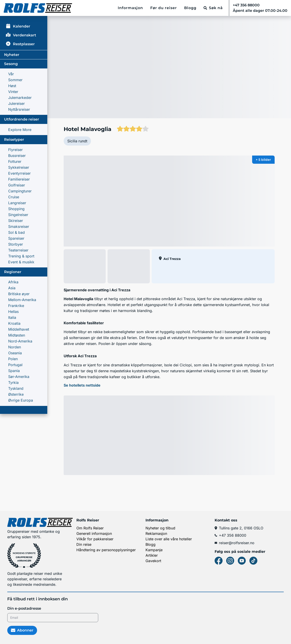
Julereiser (16, 103)
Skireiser (16, 221)
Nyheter (12, 55)
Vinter (13, 92)
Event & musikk (21, 262)
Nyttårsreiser (19, 109)
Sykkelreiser (19, 167)
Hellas (13, 312)
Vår (11, 74)
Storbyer (16, 244)
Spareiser (16, 238)
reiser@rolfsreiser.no (235, 543)
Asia (12, 288)
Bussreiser (17, 156)
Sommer (15, 80)
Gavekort (153, 561)
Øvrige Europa (21, 400)
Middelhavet (19, 329)
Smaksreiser (19, 226)
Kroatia (14, 323)
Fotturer (15, 161)
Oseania (15, 353)
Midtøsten (17, 335)
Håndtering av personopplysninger (106, 550)
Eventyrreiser (19, 173)
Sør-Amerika (19, 377)
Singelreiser (18, 215)
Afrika (13, 282)
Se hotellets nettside (82, 385)
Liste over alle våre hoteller (169, 539)
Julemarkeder (20, 98)
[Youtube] (242, 561)
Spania (14, 371)
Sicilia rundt (77, 141)
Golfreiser (17, 185)
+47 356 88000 (230, 535)
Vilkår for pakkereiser (95, 539)
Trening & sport (21, 256)
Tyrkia (13, 382)
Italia (12, 317)
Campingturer (20, 191)
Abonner (22, 630)
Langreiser (17, 203)
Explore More (20, 130)
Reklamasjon (156, 533)
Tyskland (16, 388)
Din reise (84, 544)
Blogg (190, 8)
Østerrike (16, 394)
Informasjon (130, 8)
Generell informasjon (94, 533)
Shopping (16, 209)
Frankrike (16, 306)
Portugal (15, 365)
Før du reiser (164, 8)
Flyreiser (15, 150)
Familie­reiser (19, 179)
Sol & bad (16, 232)
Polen (13, 359)
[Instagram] (230, 561)
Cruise (14, 197)
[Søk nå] (213, 8)
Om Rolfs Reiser (90, 528)
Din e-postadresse (24, 608)
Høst (12, 86)
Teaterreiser (18, 250)
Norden (15, 347)
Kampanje (154, 550)
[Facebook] (219, 561)
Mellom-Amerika (22, 300)
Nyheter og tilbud (160, 528)
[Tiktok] (253, 561)
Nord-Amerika (20, 341)
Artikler (152, 555)
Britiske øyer (19, 294)
